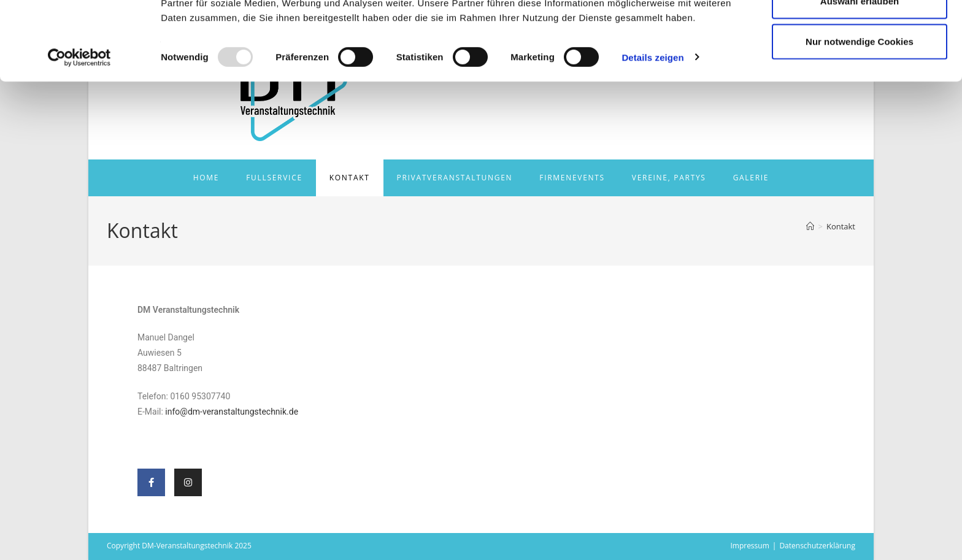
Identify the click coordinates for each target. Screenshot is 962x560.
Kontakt (841, 226)
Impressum (749, 546)
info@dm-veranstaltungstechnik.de (232, 412)
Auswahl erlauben (860, 73)
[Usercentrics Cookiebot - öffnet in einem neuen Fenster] (79, 129)
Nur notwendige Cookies (860, 113)
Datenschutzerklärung (817, 546)
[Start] (810, 226)
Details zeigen (652, 128)
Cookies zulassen (860, 32)
